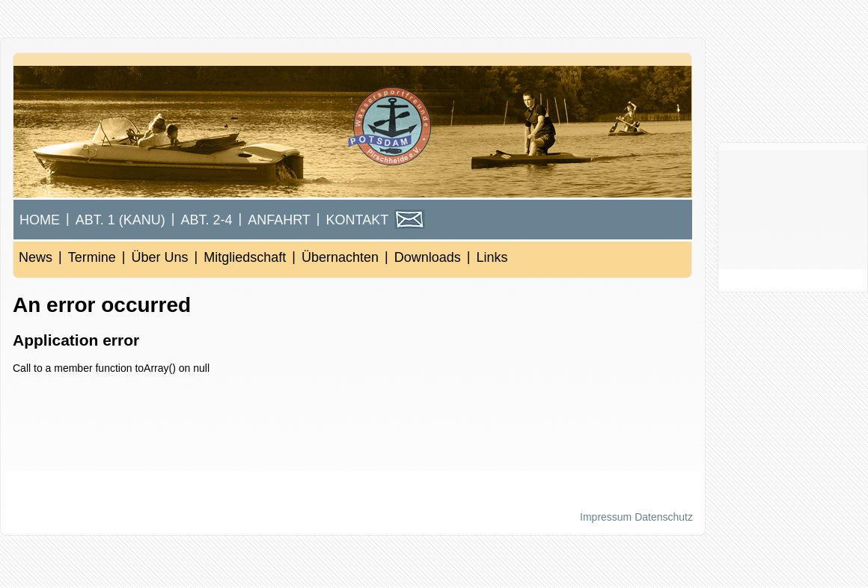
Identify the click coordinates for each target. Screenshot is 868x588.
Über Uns (159, 257)
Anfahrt (279, 220)
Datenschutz (664, 517)
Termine (92, 257)
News (36, 257)
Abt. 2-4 (206, 220)
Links (492, 257)
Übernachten (340, 257)
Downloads (428, 257)
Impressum (606, 517)
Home (40, 220)
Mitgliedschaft (245, 257)
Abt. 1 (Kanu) (120, 220)
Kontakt (358, 220)
